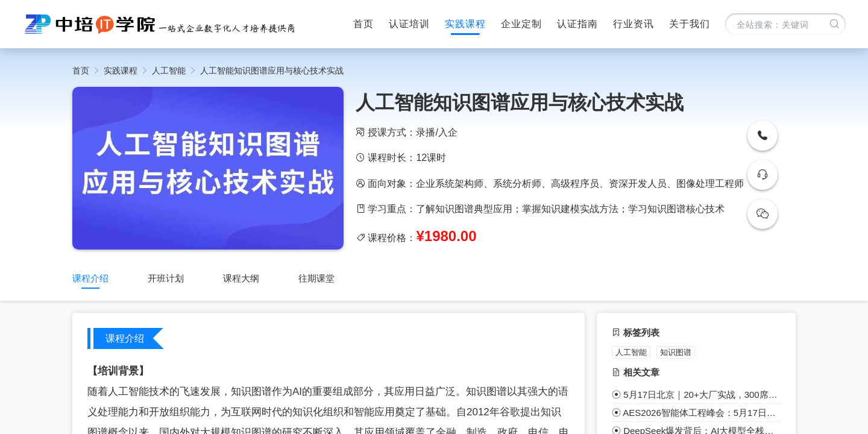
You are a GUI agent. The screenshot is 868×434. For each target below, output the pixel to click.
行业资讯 (634, 24)
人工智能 (169, 71)
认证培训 (409, 24)
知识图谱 (676, 352)
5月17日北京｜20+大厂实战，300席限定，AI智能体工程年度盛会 (702, 395)
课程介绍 (90, 278)
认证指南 (577, 24)
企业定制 (521, 24)
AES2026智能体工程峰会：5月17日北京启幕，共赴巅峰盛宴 (702, 413)
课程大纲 (241, 278)
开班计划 (166, 278)
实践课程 (465, 24)
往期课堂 (316, 278)
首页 (363, 24)
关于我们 (690, 24)
